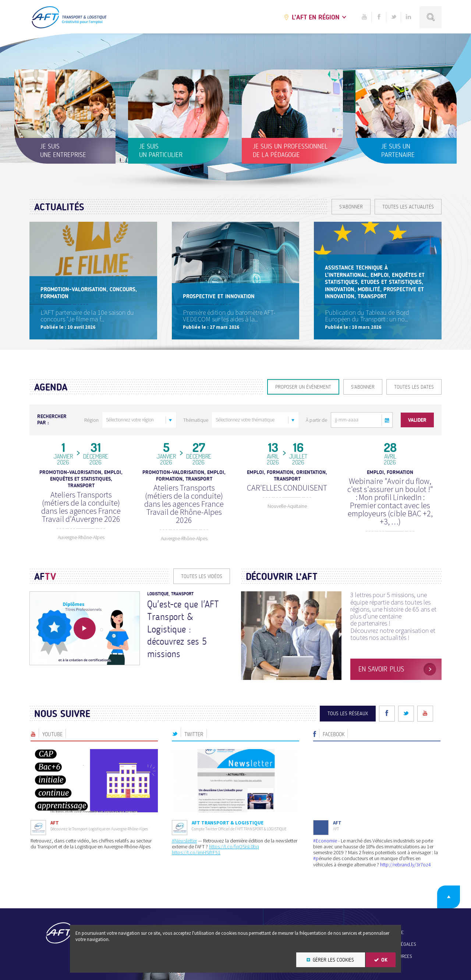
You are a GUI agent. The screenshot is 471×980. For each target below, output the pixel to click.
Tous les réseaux (348, 714)
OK (384, 960)
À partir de (316, 420)
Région (91, 420)
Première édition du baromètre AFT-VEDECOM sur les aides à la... (229, 316)
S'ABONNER (351, 207)
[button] (387, 420)
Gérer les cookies (333, 960)
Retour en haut (449, 897)
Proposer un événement (303, 387)
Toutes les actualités (408, 207)
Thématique (196, 420)
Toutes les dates (414, 387)
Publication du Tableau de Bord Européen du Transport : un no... (367, 316)
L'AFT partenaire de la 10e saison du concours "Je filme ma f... (87, 316)
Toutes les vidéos (202, 576)
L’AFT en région (316, 17)
